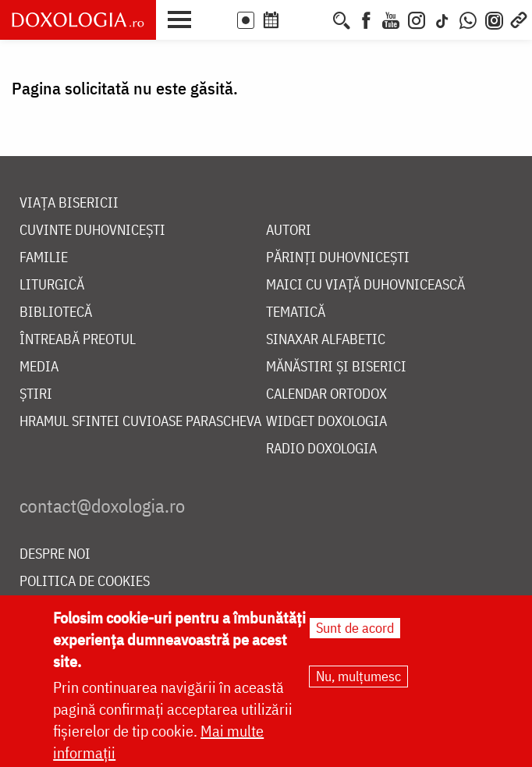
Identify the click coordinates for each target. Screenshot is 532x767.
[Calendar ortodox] (271, 19)
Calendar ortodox (326, 394)
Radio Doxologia (321, 449)
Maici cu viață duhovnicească (365, 285)
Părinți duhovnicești (338, 258)
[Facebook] (366, 19)
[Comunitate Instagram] (494, 19)
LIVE (246, 20)
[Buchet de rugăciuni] (319, 19)
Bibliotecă (56, 312)
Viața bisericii (69, 203)
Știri (36, 394)
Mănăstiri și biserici (336, 367)
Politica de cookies (85, 582)
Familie (44, 258)
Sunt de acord (355, 632)
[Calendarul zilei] (296, 19)
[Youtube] (391, 19)
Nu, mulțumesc (358, 681)
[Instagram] (417, 19)
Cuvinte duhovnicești (92, 231)
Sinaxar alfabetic (326, 340)
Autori (289, 231)
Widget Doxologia (326, 422)
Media (39, 367)
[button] (183, 18)
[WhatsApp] (468, 19)
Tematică (296, 312)
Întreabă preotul (78, 340)
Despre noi (55, 554)
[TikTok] (442, 19)
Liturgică (52, 285)
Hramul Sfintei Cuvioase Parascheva (140, 422)
